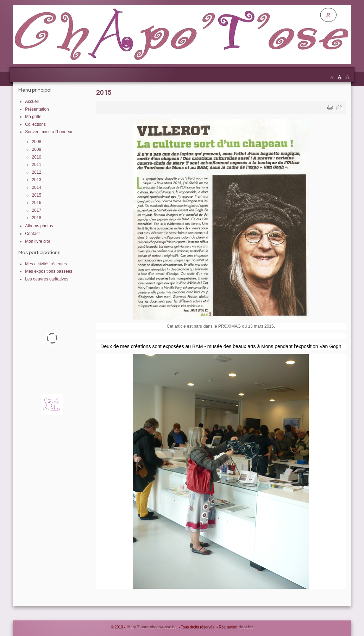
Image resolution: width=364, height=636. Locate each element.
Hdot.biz (246, 627)
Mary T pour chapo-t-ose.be (152, 627)
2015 (104, 93)
